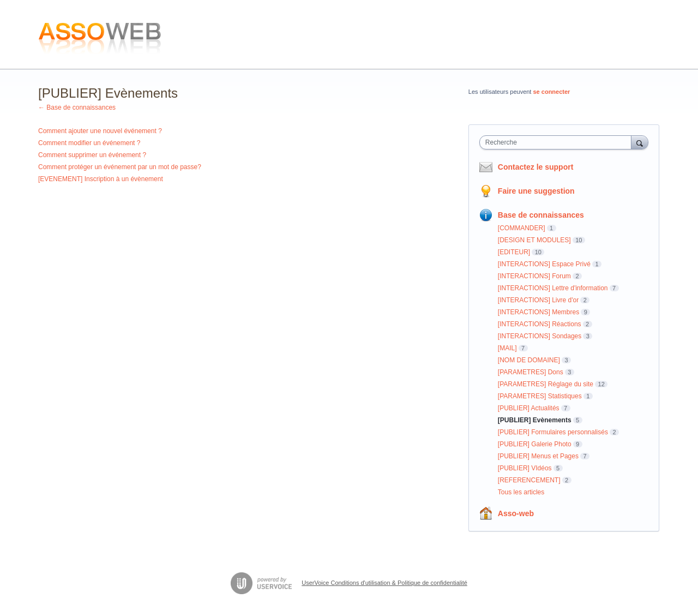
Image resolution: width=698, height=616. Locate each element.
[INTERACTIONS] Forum (534, 276)
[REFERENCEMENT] (529, 480)
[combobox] (558, 142)
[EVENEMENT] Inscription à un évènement (101, 179)
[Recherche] (640, 142)
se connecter (552, 92)
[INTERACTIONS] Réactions (540, 324)
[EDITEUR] (514, 252)
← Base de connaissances (77, 107)
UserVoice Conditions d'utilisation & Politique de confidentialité (384, 583)
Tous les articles (521, 492)
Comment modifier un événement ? (89, 143)
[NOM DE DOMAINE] (529, 360)
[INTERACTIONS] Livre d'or (538, 300)
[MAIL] (507, 348)
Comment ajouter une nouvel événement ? (100, 131)
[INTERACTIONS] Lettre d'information (553, 288)
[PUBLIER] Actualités (529, 408)
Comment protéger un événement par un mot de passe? (120, 167)
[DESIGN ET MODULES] (534, 240)
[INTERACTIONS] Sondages (540, 336)
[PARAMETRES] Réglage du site (546, 384)
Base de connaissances (541, 215)
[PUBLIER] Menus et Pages (538, 456)
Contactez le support (535, 167)
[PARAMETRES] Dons (531, 372)
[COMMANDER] (522, 228)
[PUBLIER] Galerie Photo (535, 444)
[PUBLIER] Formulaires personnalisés (553, 432)
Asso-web (516, 513)
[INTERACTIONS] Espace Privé (544, 264)
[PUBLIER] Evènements (535, 420)
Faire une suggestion (536, 191)
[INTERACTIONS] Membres (538, 312)
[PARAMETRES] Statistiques (540, 396)
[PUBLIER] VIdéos (525, 468)
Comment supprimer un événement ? (92, 155)
